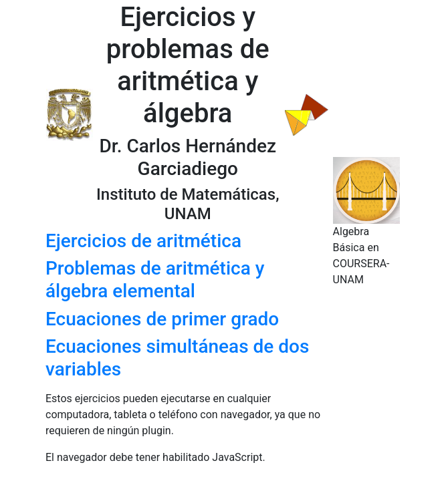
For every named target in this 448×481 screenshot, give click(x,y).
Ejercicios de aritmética (143, 241)
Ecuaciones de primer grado (162, 319)
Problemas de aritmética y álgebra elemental (155, 280)
